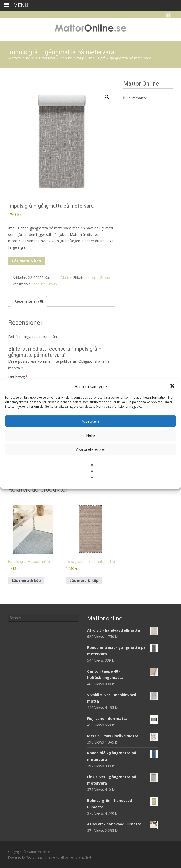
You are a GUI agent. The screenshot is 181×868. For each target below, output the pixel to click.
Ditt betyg (18, 377)
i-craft (60, 857)
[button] (173, 386)
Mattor (66, 278)
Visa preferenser (90, 449)
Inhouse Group (98, 278)
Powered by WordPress (26, 857)
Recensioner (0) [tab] (29, 301)
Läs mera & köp (27, 261)
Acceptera (90, 421)
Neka (91, 435)
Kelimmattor (137, 98)
